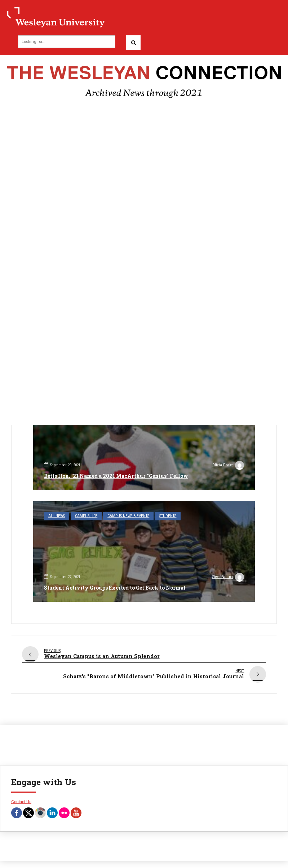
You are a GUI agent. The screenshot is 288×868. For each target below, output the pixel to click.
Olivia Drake (228, 466)
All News (57, 516)
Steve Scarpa (228, 578)
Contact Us (21, 798)
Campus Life (86, 516)
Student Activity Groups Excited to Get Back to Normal (115, 588)
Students (168, 516)
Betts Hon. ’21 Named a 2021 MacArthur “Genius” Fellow (116, 476)
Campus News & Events (128, 516)
